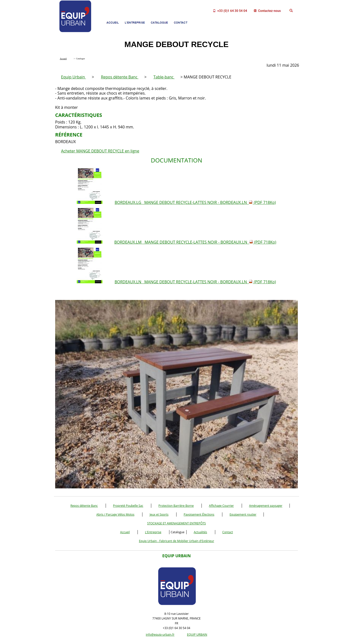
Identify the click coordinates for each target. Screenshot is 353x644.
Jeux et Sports (159, 514)
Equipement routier (243, 514)
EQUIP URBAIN (197, 635)
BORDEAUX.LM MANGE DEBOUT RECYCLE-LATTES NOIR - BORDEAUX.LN (195, 242)
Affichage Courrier (221, 506)
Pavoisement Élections (199, 514)
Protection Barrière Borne (176, 506)
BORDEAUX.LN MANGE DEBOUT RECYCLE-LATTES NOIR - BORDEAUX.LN (195, 282)
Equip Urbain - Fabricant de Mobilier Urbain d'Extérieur (177, 541)
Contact (228, 532)
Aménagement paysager (266, 506)
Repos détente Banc (120, 77)
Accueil (125, 532)
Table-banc (164, 77)
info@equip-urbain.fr (160, 635)
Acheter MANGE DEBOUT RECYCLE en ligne (100, 151)
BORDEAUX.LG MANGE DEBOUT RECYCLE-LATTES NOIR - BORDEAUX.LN (195, 202)
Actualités (200, 532)
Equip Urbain (73, 77)
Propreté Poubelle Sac (128, 506)
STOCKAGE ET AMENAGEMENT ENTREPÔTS (176, 523)
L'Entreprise (153, 532)
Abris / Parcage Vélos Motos (115, 514)
